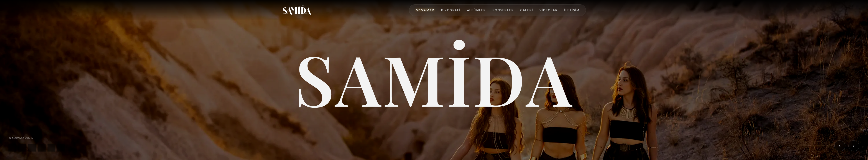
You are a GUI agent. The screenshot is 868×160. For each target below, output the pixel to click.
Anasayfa (425, 10)
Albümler (476, 10)
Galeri (527, 10)
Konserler (503, 10)
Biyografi (451, 10)
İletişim (572, 10)
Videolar (548, 10)
